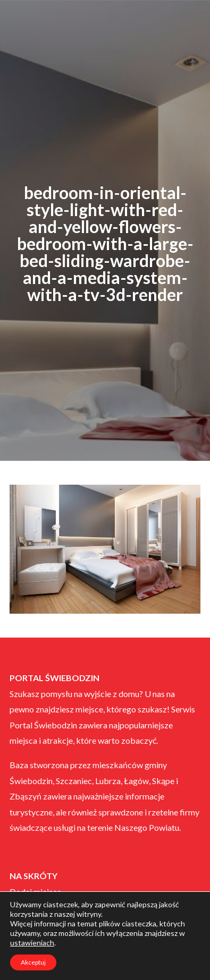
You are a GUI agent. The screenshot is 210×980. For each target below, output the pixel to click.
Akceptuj (33, 962)
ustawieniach (32, 943)
